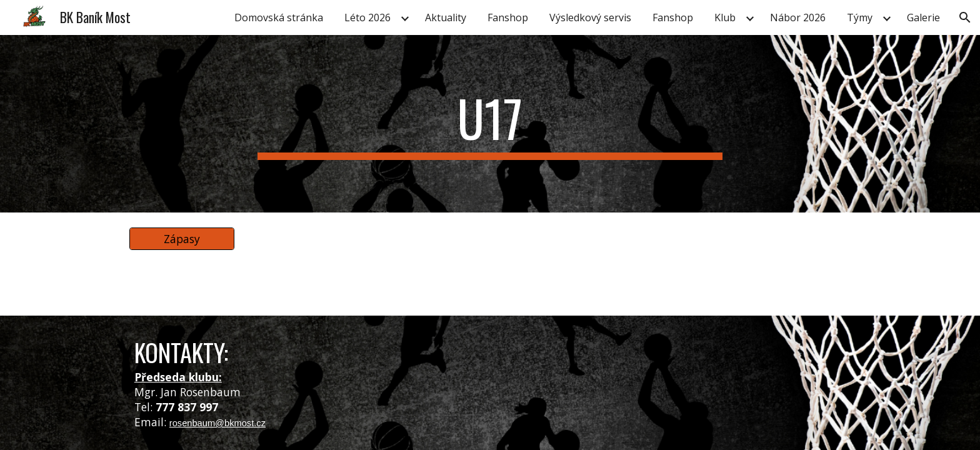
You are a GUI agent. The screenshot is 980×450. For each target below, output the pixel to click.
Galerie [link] (923, 17)
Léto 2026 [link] (367, 17)
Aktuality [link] (446, 17)
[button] (965, 17)
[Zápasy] (182, 239)
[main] (490, 124)
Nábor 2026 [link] (798, 17)
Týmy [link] (860, 17)
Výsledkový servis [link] (590, 17)
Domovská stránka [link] (279, 17)
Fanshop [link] (508, 17)
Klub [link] (725, 17)
